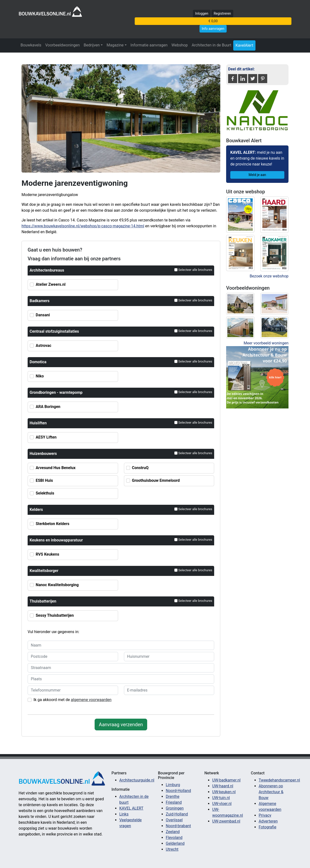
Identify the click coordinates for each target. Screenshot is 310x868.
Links (124, 814)
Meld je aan (257, 175)
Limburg (173, 785)
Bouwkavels (31, 45)
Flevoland (174, 838)
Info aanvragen (213, 29)
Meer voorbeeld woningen (266, 343)
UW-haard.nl (223, 786)
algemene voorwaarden (91, 700)
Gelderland (175, 843)
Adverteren (268, 821)
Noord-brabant (178, 826)
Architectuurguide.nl (137, 780)
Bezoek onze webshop (269, 276)
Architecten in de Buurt (211, 45)
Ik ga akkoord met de (72, 700)
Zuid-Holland (177, 814)
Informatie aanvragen (149, 45)
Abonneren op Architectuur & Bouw (271, 792)
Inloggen (202, 13)
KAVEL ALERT (131, 808)
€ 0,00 (213, 21)
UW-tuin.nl (221, 798)
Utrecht (172, 849)
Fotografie (267, 827)
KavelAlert (244, 45)
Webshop (180, 45)
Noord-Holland (178, 791)
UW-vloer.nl (222, 804)
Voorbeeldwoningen (62, 45)
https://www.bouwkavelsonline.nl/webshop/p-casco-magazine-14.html (83, 226)
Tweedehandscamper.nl (279, 780)
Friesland (174, 802)
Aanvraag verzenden (121, 725)
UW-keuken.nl (224, 792)
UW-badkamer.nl (226, 780)
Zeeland (173, 832)
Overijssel (174, 820)
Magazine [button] (115, 45)
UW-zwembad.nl (226, 821)
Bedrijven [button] (92, 45)
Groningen (175, 808)
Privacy (265, 815)
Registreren (222, 13)
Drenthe (173, 797)
